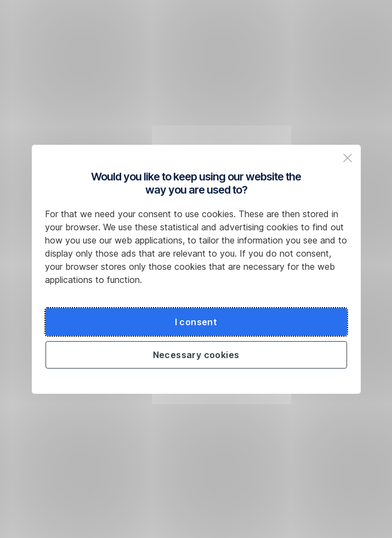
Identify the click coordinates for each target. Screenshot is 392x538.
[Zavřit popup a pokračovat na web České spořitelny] (348, 158)
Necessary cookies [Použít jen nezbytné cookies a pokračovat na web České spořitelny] (196, 355)
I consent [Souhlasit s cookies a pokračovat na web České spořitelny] (196, 322)
